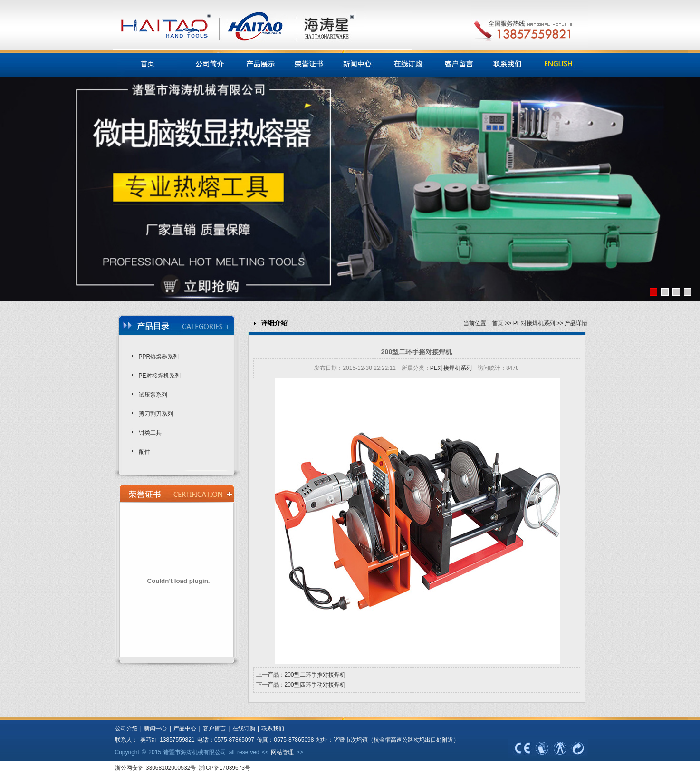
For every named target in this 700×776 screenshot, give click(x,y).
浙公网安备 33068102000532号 (157, 768)
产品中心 (185, 728)
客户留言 (214, 728)
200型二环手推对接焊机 (315, 675)
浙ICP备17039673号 (225, 768)
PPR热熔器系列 (159, 357)
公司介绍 (126, 728)
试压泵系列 (153, 395)
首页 (498, 323)
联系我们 (273, 728)
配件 (144, 452)
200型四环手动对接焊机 (315, 685)
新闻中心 (154, 728)
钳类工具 (150, 433)
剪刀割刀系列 (156, 414)
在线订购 (244, 728)
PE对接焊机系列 (160, 376)
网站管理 (282, 752)
